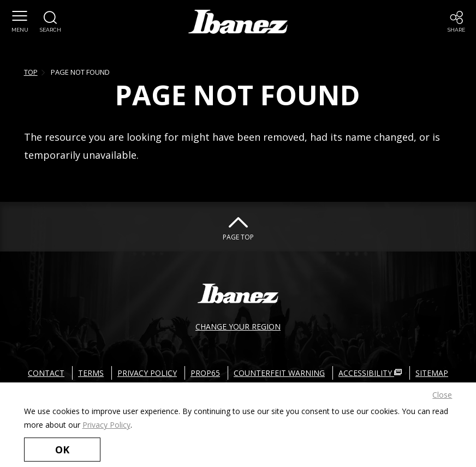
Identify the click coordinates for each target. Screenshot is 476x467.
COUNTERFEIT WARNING (279, 373)
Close (442, 395)
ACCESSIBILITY (370, 373)
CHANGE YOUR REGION (238, 327)
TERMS (91, 373)
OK (62, 450)
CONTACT (46, 373)
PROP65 (205, 373)
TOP (31, 72)
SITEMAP (432, 373)
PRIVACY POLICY (147, 373)
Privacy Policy (106, 425)
